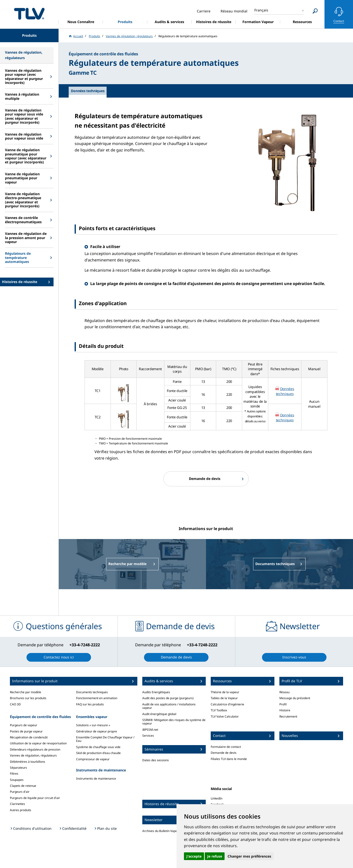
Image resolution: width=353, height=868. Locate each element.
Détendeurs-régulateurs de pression (35, 749)
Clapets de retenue (23, 786)
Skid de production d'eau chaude (98, 753)
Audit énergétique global (159, 714)
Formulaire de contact (226, 747)
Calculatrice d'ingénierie (227, 704)
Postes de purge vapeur (26, 731)
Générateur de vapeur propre (97, 731)
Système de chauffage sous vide (98, 747)
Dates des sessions (156, 760)
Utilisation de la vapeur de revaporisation (38, 743)
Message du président (295, 698)
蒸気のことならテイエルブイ (29, 14)
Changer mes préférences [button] (249, 856)
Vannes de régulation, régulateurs (33, 755)
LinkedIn (217, 798)
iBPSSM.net (150, 730)
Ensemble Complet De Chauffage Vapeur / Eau (105, 739)
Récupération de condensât (29, 737)
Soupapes (17, 780)
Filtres (14, 774)
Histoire (285, 710)
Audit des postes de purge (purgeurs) (168, 698)
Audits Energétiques (156, 692)
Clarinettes (17, 804)
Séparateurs (18, 768)
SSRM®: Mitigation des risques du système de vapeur (174, 722)
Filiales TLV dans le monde (229, 759)
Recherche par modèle (26, 692)
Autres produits (21, 810)
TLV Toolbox (219, 710)
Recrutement (288, 716)
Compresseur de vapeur (93, 759)
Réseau (284, 692)
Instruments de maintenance (96, 778)
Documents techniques (92, 692)
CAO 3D (15, 704)
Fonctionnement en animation (97, 698)
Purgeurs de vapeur (24, 725)
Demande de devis (224, 753)
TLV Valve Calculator (225, 716)
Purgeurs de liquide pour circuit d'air (35, 798)
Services (148, 736)
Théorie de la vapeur (225, 692)
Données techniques (285, 391)
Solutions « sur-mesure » (93, 725)
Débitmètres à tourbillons (28, 762)
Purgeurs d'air (20, 792)
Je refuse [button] (215, 856)
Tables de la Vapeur (224, 698)
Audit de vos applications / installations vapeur (169, 706)
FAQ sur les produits (90, 704)
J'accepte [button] (194, 856)
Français (261, 10)
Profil (283, 704)
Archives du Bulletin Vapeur (161, 831)
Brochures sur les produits (28, 698)
